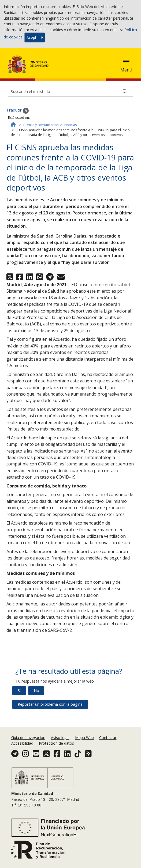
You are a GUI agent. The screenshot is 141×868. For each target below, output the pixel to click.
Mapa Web (84, 738)
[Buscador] (70, 91)
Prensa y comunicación (41, 125)
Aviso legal (60, 738)
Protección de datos (56, 743)
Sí (19, 691)
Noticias (70, 125)
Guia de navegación (28, 738)
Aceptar (35, 37)
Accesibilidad (22, 743)
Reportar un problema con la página (50, 704)
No (36, 691)
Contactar (108, 738)
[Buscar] (125, 91)
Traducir (18, 110)
